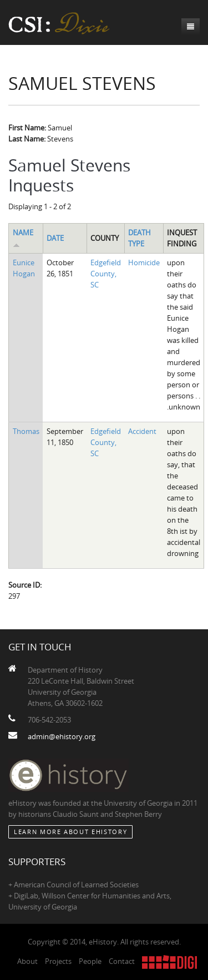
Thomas (26, 431)
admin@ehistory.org (62, 736)
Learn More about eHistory (70, 832)
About (27, 961)
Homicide (144, 262)
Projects (58, 961)
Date (55, 238)
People (90, 961)
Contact (122, 961)
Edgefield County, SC (106, 274)
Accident (142, 431)
